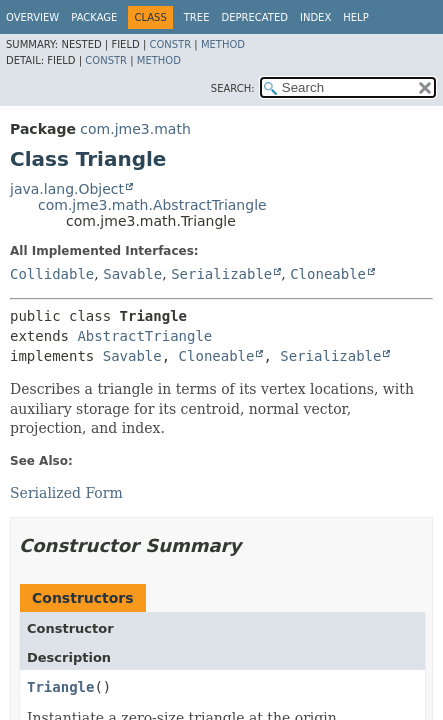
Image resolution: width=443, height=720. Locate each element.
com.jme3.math (135, 129)
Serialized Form (66, 493)
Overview (32, 17)
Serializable (221, 274)
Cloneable (328, 274)
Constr (170, 44)
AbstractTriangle (144, 336)
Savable (132, 274)
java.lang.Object (67, 189)
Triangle (60, 687)
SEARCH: (233, 88)
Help (355, 17)
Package (94, 17)
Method (223, 44)
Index (315, 17)
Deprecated (254, 17)
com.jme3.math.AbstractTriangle (152, 205)
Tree (197, 17)
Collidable (52, 274)
